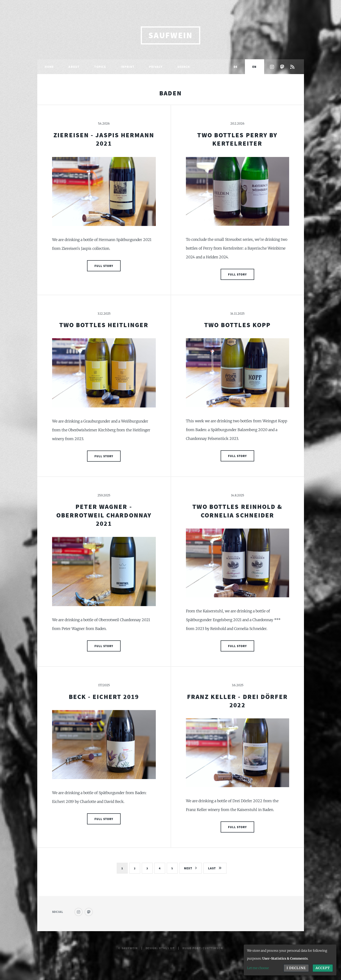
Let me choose (258, 968)
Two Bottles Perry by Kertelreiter (237, 139)
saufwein (170, 35)
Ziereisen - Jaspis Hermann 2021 (104, 139)
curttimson (213, 948)
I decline (296, 968)
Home (49, 67)
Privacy (156, 67)
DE (236, 67)
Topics (100, 67)
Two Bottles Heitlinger (104, 325)
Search (184, 67)
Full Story (104, 266)
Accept (323, 968)
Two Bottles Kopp (238, 325)
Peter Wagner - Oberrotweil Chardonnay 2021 (104, 515)
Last (212, 868)
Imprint (128, 67)
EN (254, 67)
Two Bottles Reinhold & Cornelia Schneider (237, 511)
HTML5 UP (167, 948)
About (74, 67)
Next (188, 868)
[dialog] (290, 960)
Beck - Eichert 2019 (104, 697)
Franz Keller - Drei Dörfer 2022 (237, 701)
